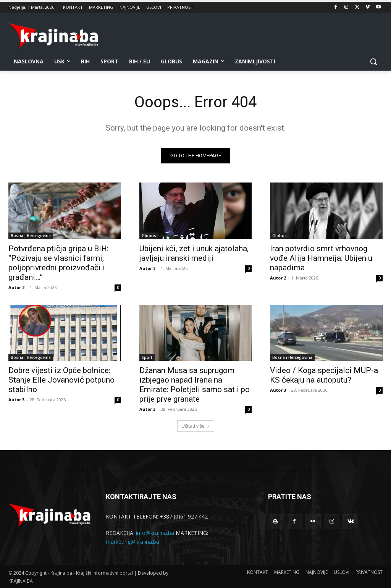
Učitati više (196, 426)
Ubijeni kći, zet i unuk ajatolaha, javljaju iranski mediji (194, 253)
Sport (147, 357)
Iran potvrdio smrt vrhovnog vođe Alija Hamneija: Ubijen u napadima (321, 258)
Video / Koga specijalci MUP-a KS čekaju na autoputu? (324, 375)
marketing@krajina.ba (132, 542)
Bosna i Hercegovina (31, 236)
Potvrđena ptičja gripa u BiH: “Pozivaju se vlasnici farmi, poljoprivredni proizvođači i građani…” (58, 263)
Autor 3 (16, 400)
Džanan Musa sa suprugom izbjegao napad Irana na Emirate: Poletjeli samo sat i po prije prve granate (195, 385)
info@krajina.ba (155, 533)
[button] (373, 61)
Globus (149, 236)
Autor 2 (16, 287)
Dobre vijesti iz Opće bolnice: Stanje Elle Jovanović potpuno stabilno (61, 380)
